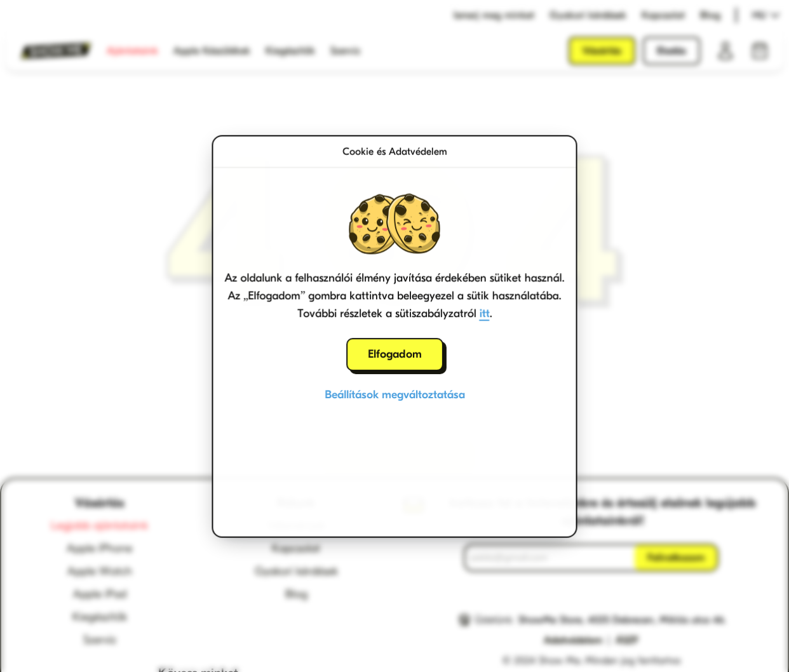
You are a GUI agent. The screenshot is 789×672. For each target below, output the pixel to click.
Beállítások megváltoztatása (395, 395)
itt (485, 313)
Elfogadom (395, 354)
